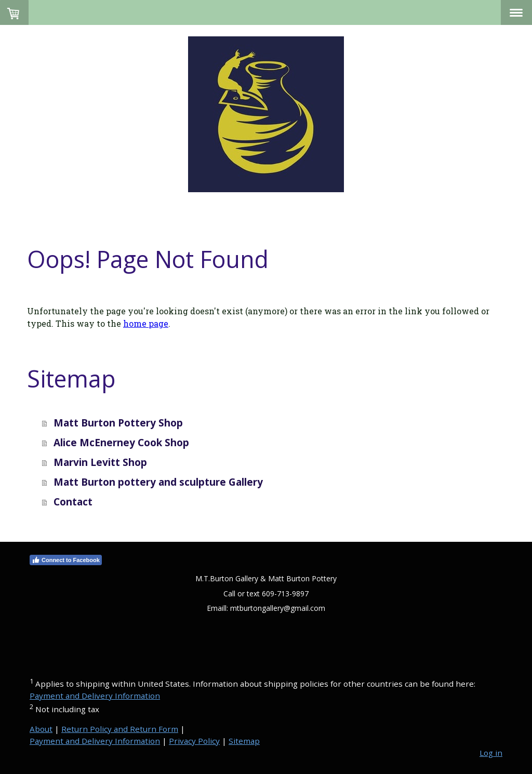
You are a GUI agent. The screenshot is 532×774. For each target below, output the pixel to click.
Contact (73, 502)
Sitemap (244, 741)
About (41, 729)
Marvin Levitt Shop (100, 462)
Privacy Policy (194, 741)
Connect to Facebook (66, 560)
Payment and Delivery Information (95, 696)
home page (146, 323)
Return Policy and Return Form (120, 729)
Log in (491, 753)
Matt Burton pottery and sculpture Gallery (158, 482)
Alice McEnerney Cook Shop (121, 443)
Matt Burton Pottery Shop (118, 423)
